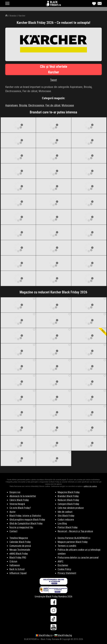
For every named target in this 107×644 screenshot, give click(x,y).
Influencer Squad (18, 573)
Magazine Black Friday (69, 492)
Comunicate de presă (20, 546)
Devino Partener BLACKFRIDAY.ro (74, 538)
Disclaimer (63, 565)
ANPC (61, 561)
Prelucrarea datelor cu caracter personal (78, 557)
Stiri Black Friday (66, 516)
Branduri (13, 16)
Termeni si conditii (67, 546)
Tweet (53, 80)
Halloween (15, 565)
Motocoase (68, 105)
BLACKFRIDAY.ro (55, 3)
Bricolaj (23, 105)
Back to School (17, 569)
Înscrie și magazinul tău (21, 527)
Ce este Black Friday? (20, 508)
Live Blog (62, 523)
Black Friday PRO (18, 557)
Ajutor (13, 512)
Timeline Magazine (19, 538)
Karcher (22, 16)
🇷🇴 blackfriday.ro (44, 635)
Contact (13, 531)
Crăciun (13, 561)
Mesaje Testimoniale (20, 550)
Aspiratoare (12, 105)
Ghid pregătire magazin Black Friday (27, 519)
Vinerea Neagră (17, 504)
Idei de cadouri (65, 512)
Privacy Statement (67, 573)
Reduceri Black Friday (68, 500)
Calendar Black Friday (20, 542)
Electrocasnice (36, 105)
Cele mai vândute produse (71, 508)
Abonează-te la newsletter (23, 496)
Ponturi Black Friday (68, 527)
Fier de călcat (53, 105)
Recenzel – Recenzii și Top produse (75, 531)
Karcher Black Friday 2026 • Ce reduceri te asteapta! (53, 23)
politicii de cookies (90, 486)
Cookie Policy (64, 569)
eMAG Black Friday (19, 554)
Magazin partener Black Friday (73, 542)
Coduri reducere (66, 519)
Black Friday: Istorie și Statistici (25, 516)
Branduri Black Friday (68, 496)
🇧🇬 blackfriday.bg (63, 635)
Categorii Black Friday (68, 504)
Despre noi (15, 492)
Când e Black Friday (19, 500)
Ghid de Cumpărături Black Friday (26, 523)
